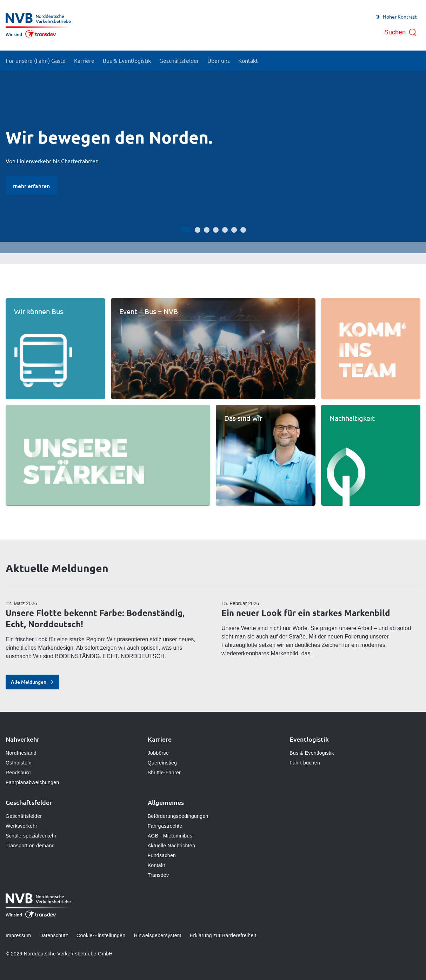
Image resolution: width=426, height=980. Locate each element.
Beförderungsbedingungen (178, 816)
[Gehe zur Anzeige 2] (198, 230)
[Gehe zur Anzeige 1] (186, 230)
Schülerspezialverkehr (31, 836)
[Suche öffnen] (401, 32)
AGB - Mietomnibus (170, 836)
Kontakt (157, 865)
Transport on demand (30, 846)
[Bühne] (213, 162)
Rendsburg (18, 773)
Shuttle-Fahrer (164, 773)
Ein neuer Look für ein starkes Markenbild (306, 613)
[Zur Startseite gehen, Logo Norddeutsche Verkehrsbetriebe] (38, 25)
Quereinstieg (162, 763)
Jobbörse (158, 753)
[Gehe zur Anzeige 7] (243, 230)
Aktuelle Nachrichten (171, 846)
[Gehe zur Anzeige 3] (207, 230)
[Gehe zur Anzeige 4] (216, 230)
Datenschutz (54, 935)
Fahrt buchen (305, 763)
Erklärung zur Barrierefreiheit (223, 935)
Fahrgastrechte (165, 826)
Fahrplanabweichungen (32, 782)
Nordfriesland (21, 753)
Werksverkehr (21, 826)
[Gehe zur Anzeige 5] (225, 230)
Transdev (158, 875)
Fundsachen (162, 855)
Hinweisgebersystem (157, 935)
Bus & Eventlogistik (312, 753)
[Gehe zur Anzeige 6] (234, 230)
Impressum (18, 935)
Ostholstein (19, 763)
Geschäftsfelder (24, 816)
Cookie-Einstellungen (101, 935)
